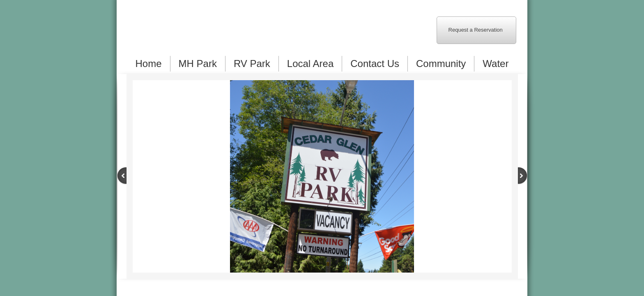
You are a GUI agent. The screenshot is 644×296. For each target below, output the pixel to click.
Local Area (310, 64)
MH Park (198, 64)
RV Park (252, 64)
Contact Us (375, 64)
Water (496, 64)
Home (149, 64)
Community (441, 64)
